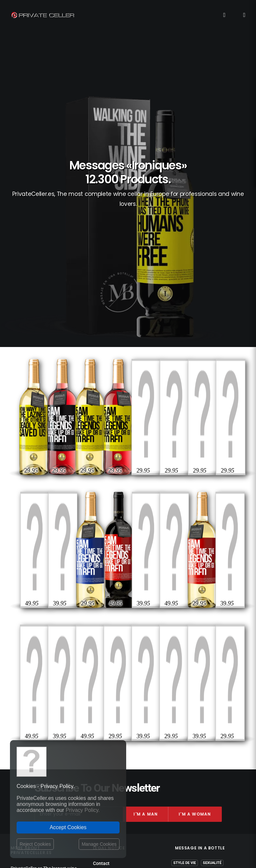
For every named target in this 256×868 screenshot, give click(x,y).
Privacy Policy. (83, 810)
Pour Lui (182, 674)
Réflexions (187, 683)
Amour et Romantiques (199, 664)
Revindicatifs (196, 654)
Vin (218, 654)
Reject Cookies (35, 844)
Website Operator (111, 662)
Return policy (106, 655)
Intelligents (209, 674)
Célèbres (213, 683)
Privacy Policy (107, 649)
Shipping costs (108, 643)
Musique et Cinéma (204, 702)
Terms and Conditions (116, 669)
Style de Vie (185, 635)
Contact (101, 636)
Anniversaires (208, 645)
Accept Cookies (68, 827)
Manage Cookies (99, 844)
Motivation (210, 693)
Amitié (163, 683)
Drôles (180, 645)
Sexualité (212, 635)
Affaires (184, 693)
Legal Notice (152, 830)
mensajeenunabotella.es (200, 727)
